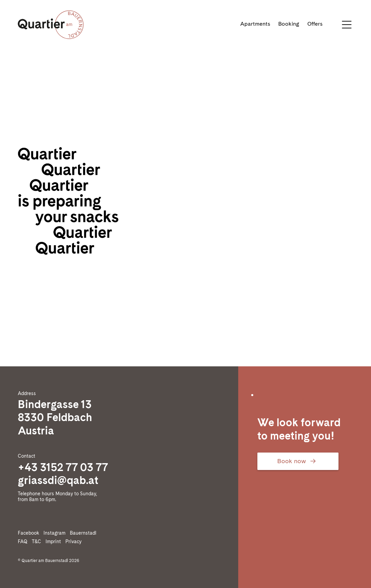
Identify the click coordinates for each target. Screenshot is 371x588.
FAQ (24, 541)
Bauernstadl (84, 533)
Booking (289, 24)
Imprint (55, 541)
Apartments (255, 24)
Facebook (30, 533)
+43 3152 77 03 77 (63, 467)
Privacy (75, 541)
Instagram (56, 533)
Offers (315, 24)
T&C (38, 541)
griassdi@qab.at (58, 480)
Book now (298, 461)
